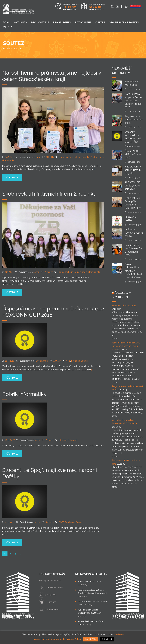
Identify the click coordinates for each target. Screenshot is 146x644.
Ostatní (8, 27)
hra (67, 157)
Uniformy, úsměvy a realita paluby (134, 233)
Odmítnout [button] (107, 639)
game (62, 157)
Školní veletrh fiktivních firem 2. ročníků (49, 194)
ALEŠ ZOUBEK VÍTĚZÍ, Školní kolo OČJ (133, 186)
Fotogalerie (83, 22)
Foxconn (76, 361)
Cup (68, 361)
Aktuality (21, 22)
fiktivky (61, 272)
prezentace (75, 157)
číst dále (12, 177)
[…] (95, 169)
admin (38, 157)
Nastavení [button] (119, 634)
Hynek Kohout (41, 361)
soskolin (86, 157)
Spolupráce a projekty (124, 22)
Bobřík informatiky (24, 394)
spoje (101, 157)
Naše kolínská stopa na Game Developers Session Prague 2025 (133, 101)
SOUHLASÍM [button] (91, 639)
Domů (7, 22)
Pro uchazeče (40, 22)
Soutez (94, 157)
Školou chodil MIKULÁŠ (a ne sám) (133, 154)
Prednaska (70, 522)
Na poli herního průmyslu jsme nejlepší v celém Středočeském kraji (52, 76)
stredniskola (8, 160)
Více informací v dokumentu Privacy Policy (58, 639)
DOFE (61, 522)
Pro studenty (62, 22)
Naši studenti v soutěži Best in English (133, 170)
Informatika (64, 440)
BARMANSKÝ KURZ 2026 (124, 306)
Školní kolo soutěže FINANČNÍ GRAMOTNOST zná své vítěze (133, 271)
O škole (100, 22)
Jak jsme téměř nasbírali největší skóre (134, 120)
